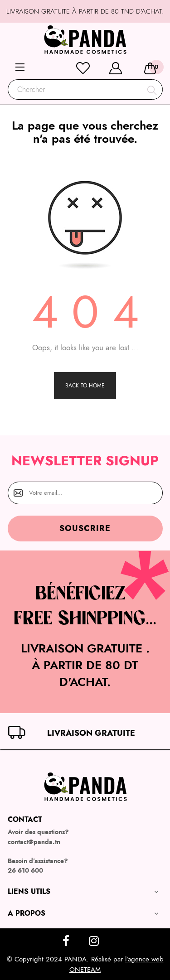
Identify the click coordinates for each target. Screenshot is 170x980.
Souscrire (85, 528)
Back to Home (85, 386)
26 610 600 (25, 870)
